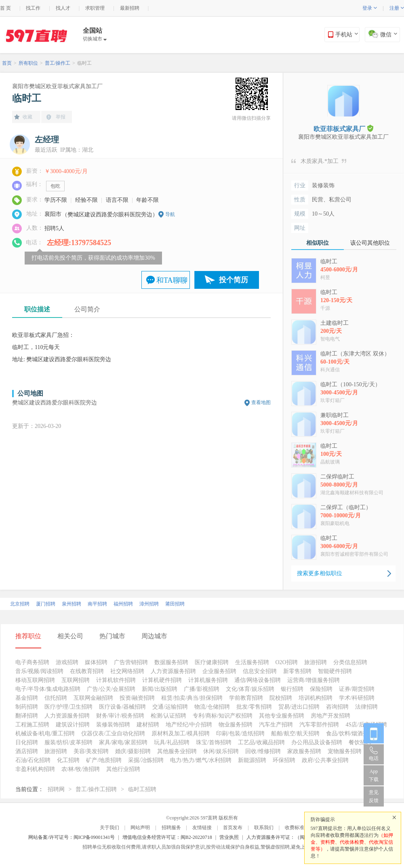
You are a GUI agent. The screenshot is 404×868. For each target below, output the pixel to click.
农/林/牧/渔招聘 (81, 769)
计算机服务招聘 (208, 680)
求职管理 (95, 8)
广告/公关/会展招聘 (111, 689)
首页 (7, 63)
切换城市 (95, 39)
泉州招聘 (72, 604)
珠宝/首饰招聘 (214, 742)
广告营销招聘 (131, 662)
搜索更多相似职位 (320, 573)
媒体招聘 (96, 662)
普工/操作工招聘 (96, 789)
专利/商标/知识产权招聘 (223, 716)
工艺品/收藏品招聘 (261, 742)
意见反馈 (374, 796)
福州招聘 (123, 604)
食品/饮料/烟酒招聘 (350, 734)
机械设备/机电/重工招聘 (45, 734)
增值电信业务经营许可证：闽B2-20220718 (167, 837)
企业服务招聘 (219, 671)
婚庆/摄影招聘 (133, 751)
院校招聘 (281, 698)
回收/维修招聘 (263, 751)
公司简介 (87, 309)
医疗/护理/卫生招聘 (69, 707)
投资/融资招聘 (137, 698)
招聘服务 (171, 828)
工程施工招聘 (32, 725)
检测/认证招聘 (168, 716)
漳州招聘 (149, 604)
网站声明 (140, 828)
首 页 (5, 8)
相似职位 (318, 243)
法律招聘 (366, 707)
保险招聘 (321, 689)
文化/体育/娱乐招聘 (250, 689)
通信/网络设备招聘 (258, 680)
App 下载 (374, 775)
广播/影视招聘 (202, 689)
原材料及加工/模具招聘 (181, 734)
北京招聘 (20, 604)
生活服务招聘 (252, 662)
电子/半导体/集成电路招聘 (48, 689)
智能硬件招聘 (335, 671)
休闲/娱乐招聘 (221, 751)
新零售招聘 (297, 671)
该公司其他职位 (370, 243)
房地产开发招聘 (330, 716)
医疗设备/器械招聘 (122, 707)
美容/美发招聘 (91, 751)
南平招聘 (97, 604)
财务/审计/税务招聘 (120, 716)
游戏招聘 (67, 662)
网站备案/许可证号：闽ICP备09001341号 (72, 837)
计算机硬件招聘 (162, 680)
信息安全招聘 (260, 671)
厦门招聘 (46, 604)
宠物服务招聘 (345, 751)
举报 (61, 117)
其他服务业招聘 (177, 751)
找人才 (63, 8)
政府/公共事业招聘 (325, 760)
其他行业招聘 (123, 769)
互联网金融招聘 (93, 698)
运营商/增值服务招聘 (314, 680)
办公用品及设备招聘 (317, 742)
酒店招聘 (27, 751)
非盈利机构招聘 (35, 769)
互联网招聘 (76, 680)
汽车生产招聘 (276, 725)
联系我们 (264, 828)
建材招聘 (148, 725)
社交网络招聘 (127, 671)
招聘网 (56, 789)
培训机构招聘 (316, 698)
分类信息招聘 (350, 662)
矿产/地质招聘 (104, 760)
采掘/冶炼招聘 (146, 760)
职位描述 (37, 309)
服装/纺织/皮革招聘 (69, 742)
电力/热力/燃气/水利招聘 (201, 760)
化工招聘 (68, 760)
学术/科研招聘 (357, 698)
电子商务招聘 (32, 662)
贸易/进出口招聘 (299, 707)
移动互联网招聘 (35, 680)
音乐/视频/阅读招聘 (40, 671)
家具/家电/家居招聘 (123, 742)
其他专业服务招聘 (282, 716)
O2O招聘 (287, 662)
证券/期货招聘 (357, 689)
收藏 (27, 117)
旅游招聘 (316, 662)
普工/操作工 (58, 63)
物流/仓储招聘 (212, 707)
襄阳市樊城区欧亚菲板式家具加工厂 (57, 86)
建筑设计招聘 (73, 725)
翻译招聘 (27, 716)
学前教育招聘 (246, 698)
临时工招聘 (142, 789)
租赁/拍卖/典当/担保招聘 (192, 698)
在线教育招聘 (87, 671)
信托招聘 (56, 698)
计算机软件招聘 (116, 680)
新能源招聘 (252, 760)
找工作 (33, 8)
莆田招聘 (175, 604)
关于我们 (109, 828)
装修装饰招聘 (113, 725)
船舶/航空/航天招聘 (295, 734)
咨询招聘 (337, 707)
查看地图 (261, 402)
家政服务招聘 (304, 751)
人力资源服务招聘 (173, 671)
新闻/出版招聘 (160, 689)
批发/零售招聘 (254, 707)
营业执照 (229, 837)
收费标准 (295, 828)
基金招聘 (27, 698)
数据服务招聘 (171, 662)
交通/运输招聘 (170, 707)
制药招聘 (27, 707)
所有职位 (28, 63)
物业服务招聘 (236, 725)
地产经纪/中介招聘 (189, 725)
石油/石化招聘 (33, 760)
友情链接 (202, 828)
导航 (170, 214)
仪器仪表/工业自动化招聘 (113, 734)
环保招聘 (284, 760)
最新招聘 (130, 8)
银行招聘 (292, 689)
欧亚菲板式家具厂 (343, 128)
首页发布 (233, 828)
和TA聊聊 (172, 280)
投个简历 (234, 280)
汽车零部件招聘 (319, 725)
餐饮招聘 (360, 742)
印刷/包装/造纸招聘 (240, 734)
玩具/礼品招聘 (172, 742)
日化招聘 (27, 742)
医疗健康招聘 (212, 662)
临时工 (84, 63)
